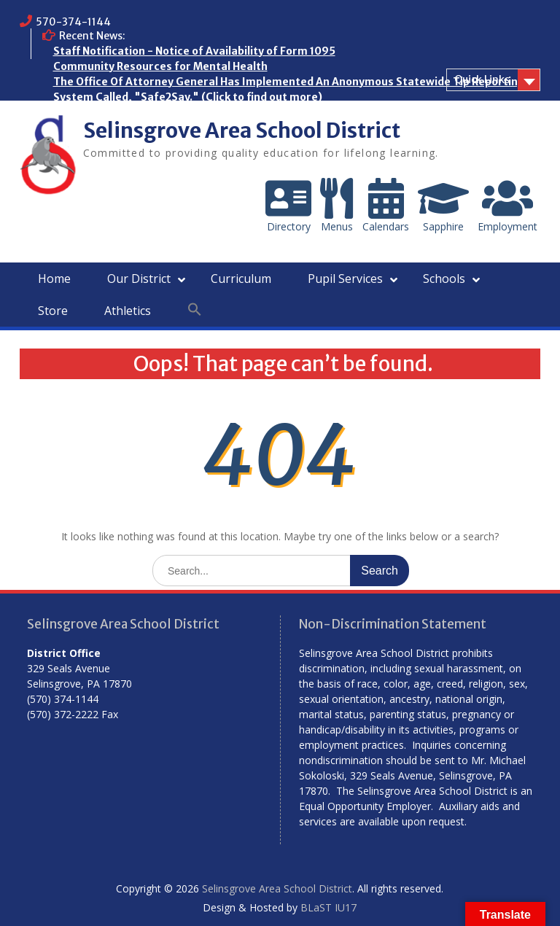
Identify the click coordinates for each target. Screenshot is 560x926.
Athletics (128, 311)
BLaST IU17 (328, 907)
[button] (195, 310)
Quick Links (482, 79)
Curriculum (241, 279)
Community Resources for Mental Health (160, 66)
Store (53, 311)
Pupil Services (345, 279)
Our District (139, 279)
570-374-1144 (73, 22)
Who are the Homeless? (114, 112)
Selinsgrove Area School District (242, 131)
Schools (444, 279)
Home (54, 279)
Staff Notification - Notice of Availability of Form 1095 (194, 51)
